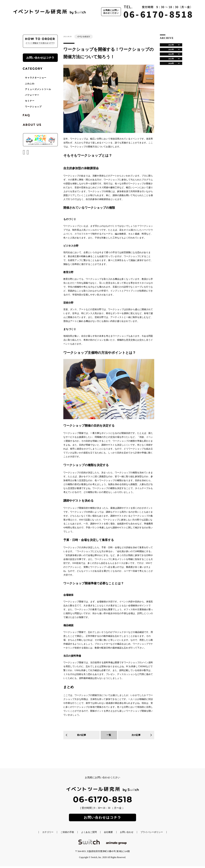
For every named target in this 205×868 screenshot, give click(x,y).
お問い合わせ (127, 834)
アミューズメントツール (38, 89)
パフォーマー (32, 95)
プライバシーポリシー (152, 834)
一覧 (109, 735)
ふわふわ (30, 84)
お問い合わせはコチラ (40, 58)
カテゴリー (48, 834)
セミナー (30, 101)
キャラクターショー (36, 78)
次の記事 (136, 735)
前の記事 (82, 735)
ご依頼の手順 (67, 834)
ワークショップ (33, 107)
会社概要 (108, 834)
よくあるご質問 (89, 834)
